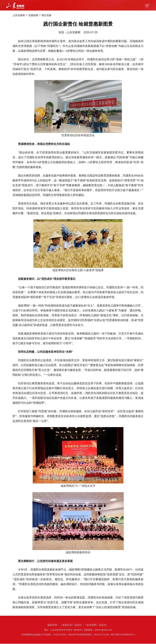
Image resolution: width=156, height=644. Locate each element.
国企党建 (53, 15)
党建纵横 (37, 15)
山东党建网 (20, 15)
